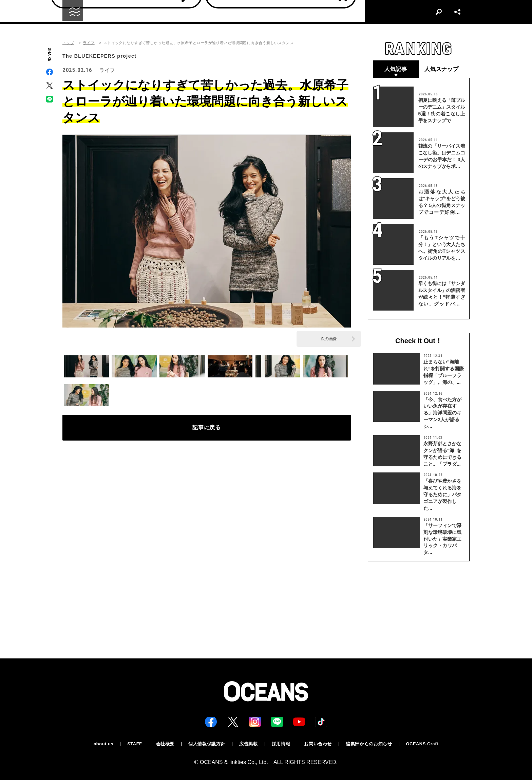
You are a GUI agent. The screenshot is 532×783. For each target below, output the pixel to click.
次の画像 (329, 339)
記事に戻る (207, 430)
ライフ (89, 43)
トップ (68, 43)
